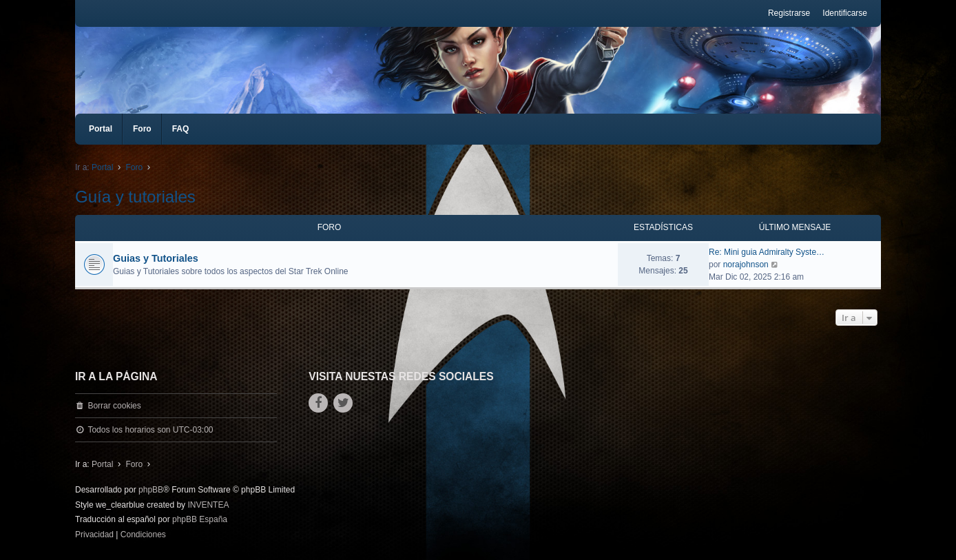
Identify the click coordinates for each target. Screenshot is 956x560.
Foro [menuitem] (142, 129)
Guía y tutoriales (135, 197)
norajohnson (746, 265)
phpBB (151, 490)
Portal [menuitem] (101, 129)
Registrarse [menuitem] (789, 13)
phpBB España (200, 519)
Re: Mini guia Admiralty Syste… (767, 252)
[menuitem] (94, 535)
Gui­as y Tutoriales (156, 258)
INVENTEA (208, 505)
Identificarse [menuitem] (845, 13)
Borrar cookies (114, 406)
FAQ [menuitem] (181, 129)
